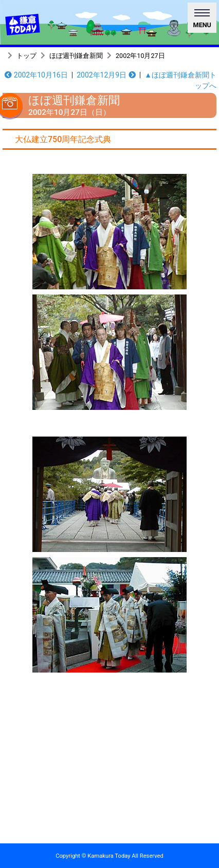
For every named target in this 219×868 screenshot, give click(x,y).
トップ (26, 56)
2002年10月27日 (140, 56)
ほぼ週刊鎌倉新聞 (76, 56)
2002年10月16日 (36, 75)
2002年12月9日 (106, 75)
